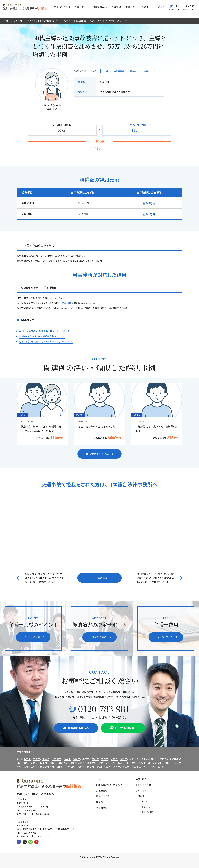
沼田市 (76, 758)
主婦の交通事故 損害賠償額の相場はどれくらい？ (44, 331)
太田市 (67, 758)
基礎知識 (116, 7)
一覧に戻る (99, 578)
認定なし (134, 71)
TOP (6, 21)
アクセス (160, 7)
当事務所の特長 (62, 7)
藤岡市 (105, 758)
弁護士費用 (80, 7)
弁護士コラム (145, 806)
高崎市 (27, 758)
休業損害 (67, 303)
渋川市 (95, 758)
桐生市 (46, 758)
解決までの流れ (99, 7)
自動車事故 (119, 71)
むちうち (95, 71)
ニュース (143, 801)
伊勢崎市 (57, 758)
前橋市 (37, 758)
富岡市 (114, 758)
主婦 (106, 71)
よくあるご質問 (143, 785)
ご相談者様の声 (146, 812)
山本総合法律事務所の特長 (109, 785)
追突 (146, 71)
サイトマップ (142, 790)
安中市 (123, 758)
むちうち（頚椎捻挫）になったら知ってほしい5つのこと (46, 341)
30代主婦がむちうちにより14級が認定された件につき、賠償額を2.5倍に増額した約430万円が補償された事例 (156, 578)
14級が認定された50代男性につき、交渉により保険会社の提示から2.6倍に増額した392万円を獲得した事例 (44, 578)
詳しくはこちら (34, 637)
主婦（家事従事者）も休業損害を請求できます (42, 336)
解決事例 (146, 7)
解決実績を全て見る (100, 453)
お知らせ (140, 796)
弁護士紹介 (132, 7)
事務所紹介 (102, 807)
